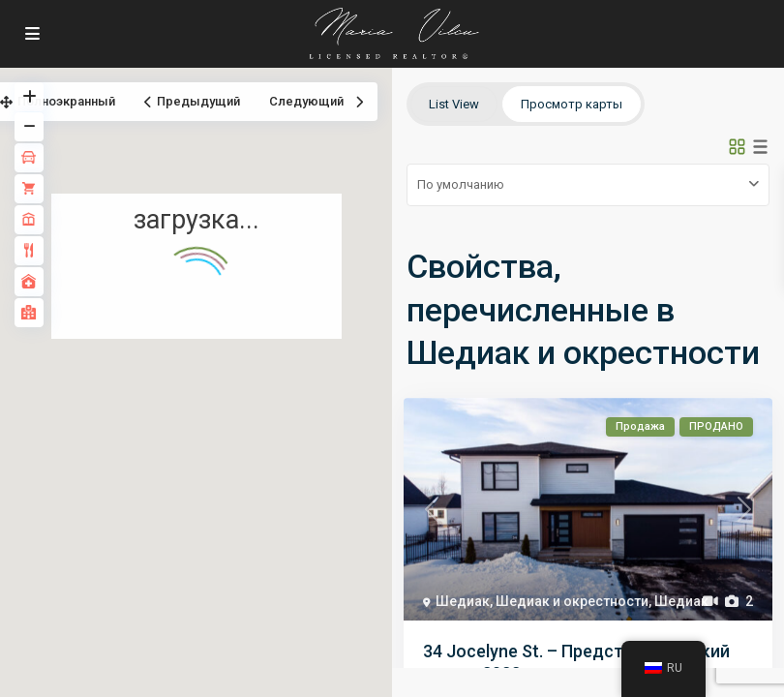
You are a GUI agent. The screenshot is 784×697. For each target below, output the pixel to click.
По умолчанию (461, 184)
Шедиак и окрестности (572, 601)
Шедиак (463, 601)
